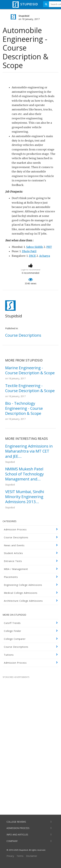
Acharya (45, 256)
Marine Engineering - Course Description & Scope (30, 370)
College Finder (13, 631)
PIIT (49, 247)
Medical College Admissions (21, 593)
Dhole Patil (29, 251)
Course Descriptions (16, 537)
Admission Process (15, 529)
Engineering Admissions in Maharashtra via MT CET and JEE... (29, 451)
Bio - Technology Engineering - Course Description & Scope (24, 408)
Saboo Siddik (35, 247)
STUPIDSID (25, 4)
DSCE (32, 256)
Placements (11, 577)
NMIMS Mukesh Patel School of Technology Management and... (24, 474)
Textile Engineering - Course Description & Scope (30, 388)
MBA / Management (16, 569)
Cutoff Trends (12, 623)
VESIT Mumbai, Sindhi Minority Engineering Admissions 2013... (25, 497)
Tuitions (9, 655)
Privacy (10, 856)
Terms (20, 856)
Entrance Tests (13, 561)
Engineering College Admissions (23, 585)
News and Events (14, 545)
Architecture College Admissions (23, 601)
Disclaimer (32, 856)
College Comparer (15, 639)
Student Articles (13, 553)
